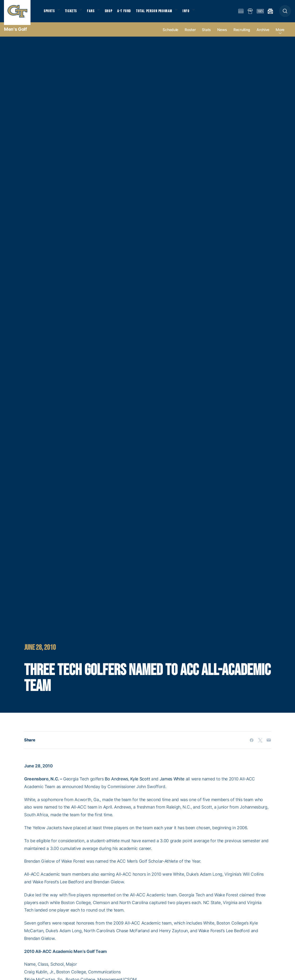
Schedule (170, 35)
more (280, 35)
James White (172, 784)
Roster (190, 35)
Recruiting (242, 35)
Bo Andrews (116, 784)
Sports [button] (50, 13)
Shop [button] (114, 13)
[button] (285, 14)
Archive (263, 35)
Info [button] (194, 13)
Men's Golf (16, 35)
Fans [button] (95, 13)
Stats (206, 35)
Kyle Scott (140, 784)
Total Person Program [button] (161, 13)
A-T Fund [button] (130, 13)
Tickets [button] (73, 13)
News (222, 35)
